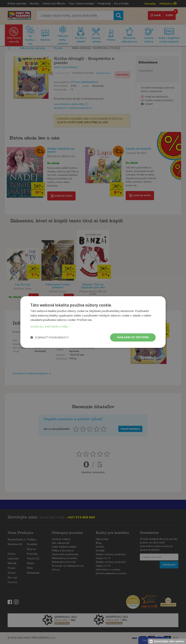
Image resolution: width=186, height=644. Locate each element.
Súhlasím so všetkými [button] (133, 337)
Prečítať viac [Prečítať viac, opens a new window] (84, 320)
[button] (93, 326)
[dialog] (93, 322)
